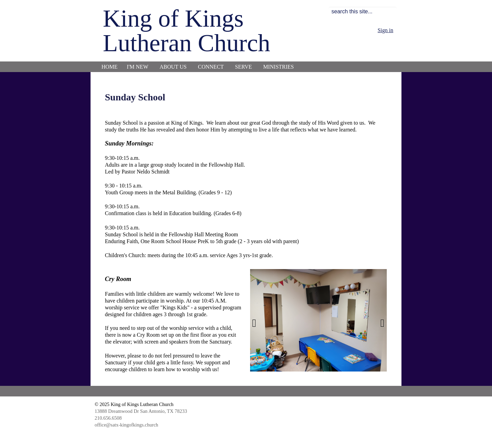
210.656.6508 (108, 418)
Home (110, 67)
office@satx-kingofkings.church (126, 425)
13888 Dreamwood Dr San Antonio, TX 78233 (141, 411)
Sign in (385, 30)
